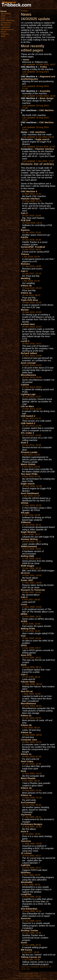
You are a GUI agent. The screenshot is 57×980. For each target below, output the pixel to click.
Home (4, 11)
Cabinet (25, 385)
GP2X (24, 645)
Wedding (26, 278)
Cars (3, 16)
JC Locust (26, 853)
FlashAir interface (45, 149)
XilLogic (25, 513)
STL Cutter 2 (27, 433)
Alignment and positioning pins (38, 78)
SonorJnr (26, 918)
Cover (24, 604)
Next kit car (27, 691)
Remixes (25, 264)
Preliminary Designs (32, 824)
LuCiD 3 (25, 341)
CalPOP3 (26, 865)
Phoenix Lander (29, 452)
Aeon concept (28, 363)
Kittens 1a (26, 795)
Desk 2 (24, 443)
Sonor (24, 943)
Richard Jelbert (29, 353)
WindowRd (27, 882)
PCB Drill (26, 220)
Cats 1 (24, 674)
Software (5, 34)
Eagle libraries (28, 532)
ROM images (28, 566)
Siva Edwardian (29, 909)
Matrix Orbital (28, 464)
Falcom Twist (28, 682)
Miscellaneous (7, 29)
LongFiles (26, 894)
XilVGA (25, 503)
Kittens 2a (26, 732)
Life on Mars (27, 406)
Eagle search (42, 139)
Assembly (45, 91)
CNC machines (8, 20)
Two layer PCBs (29, 474)
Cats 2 (24, 597)
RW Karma (26, 950)
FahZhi (24, 237)
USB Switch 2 (28, 423)
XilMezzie (26, 522)
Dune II (25, 831)
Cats (3, 18)
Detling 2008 (27, 556)
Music (3, 32)
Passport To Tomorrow (33, 590)
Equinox (25, 230)
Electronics (6, 25)
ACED (24, 621)
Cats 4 (24, 213)
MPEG (24, 614)
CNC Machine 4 (29, 191)
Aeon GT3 (26, 655)
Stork (24, 665)
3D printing (6, 14)
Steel (3, 36)
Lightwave (5, 27)
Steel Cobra (27, 761)
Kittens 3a (26, 293)
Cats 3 (24, 271)
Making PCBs (28, 629)
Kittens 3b (26, 286)
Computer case (29, 740)
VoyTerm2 (26, 815)
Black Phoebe (28, 778)
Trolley (43, 67)
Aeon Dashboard (30, 493)
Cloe (23, 636)
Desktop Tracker (29, 930)
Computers (6, 23)
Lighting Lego (28, 394)
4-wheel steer (28, 324)
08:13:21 (25, 573)
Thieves (25, 254)
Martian (25, 310)
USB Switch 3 (28, 416)
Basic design (47, 98)
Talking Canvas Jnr (31, 957)
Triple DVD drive (29, 300)
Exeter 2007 (27, 580)
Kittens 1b (26, 788)
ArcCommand (28, 802)
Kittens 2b (26, 725)
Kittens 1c (26, 754)
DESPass (26, 873)
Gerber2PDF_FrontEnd (33, 247)
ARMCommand (29, 546)
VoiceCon (26, 841)
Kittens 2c (26, 716)
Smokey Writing (29, 539)
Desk (23, 771)
